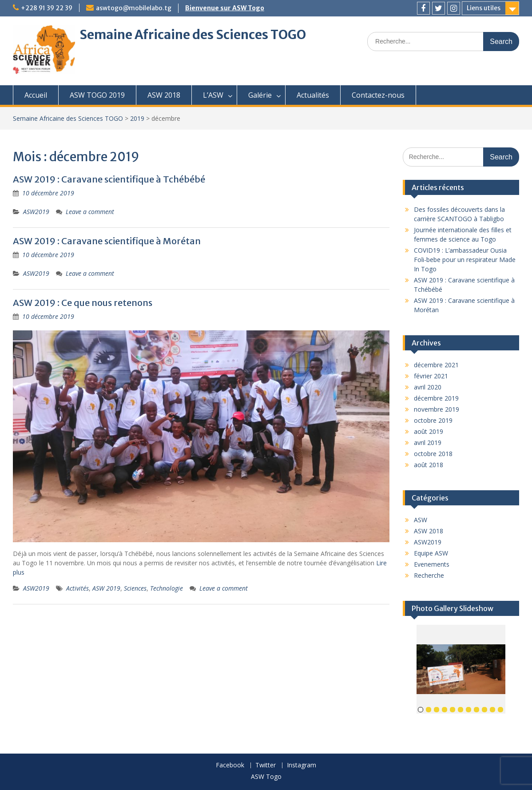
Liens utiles (484, 8)
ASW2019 (36, 212)
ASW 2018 (164, 95)
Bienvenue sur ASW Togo (225, 8)
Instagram (302, 765)
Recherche (429, 575)
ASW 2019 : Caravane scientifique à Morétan (107, 241)
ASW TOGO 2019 (97, 95)
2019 (137, 118)
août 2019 (429, 431)
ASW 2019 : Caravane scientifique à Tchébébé (109, 179)
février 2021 (431, 376)
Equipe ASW (431, 553)
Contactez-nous (378, 95)
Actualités (313, 95)
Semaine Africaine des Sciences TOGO (193, 35)
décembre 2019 (436, 398)
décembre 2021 (436, 365)
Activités (77, 588)
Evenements (432, 564)
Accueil (36, 95)
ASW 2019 (106, 588)
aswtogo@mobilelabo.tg (134, 8)
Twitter (266, 765)
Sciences (135, 588)
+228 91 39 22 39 (47, 8)
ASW (421, 520)
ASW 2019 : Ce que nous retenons (83, 303)
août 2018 (429, 465)
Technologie (167, 588)
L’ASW (213, 95)
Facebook (230, 765)
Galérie (260, 95)
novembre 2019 (437, 409)
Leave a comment (90, 212)
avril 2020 (428, 387)
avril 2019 (428, 443)
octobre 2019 (433, 420)
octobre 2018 (433, 454)
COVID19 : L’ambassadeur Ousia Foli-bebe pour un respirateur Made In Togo (465, 260)
